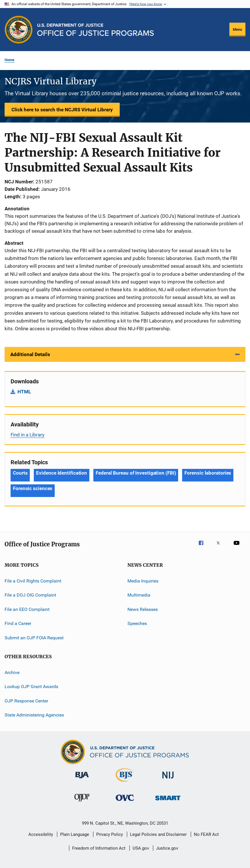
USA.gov (141, 848)
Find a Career (18, 623)
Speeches (137, 623)
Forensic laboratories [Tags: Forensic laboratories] (208, 473)
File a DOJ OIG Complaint (30, 595)
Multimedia (139, 595)
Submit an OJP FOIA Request (34, 637)
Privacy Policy (110, 834)
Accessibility (41, 834)
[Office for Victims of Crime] (125, 802)
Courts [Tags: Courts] (20, 473)
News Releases (143, 609)
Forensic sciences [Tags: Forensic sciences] (33, 488)
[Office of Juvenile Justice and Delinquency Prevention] (82, 803)
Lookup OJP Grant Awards (31, 687)
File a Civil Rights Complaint (33, 581)
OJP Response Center (26, 701)
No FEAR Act (206, 834)
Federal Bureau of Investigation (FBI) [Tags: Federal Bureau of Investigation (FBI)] (136, 473)
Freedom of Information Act (99, 848)
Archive (12, 672)
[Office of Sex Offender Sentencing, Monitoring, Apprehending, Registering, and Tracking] (168, 801)
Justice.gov (167, 848)
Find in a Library (27, 435)
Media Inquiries (143, 581)
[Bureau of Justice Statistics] (125, 783)
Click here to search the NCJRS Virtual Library (62, 110)
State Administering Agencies (34, 715)
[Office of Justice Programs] (19, 30)
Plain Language (75, 834)
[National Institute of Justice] (168, 779)
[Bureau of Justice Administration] (82, 779)
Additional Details (30, 354)
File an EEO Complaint (27, 609)
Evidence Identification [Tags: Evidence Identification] (62, 473)
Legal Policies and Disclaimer (158, 834)
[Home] (96, 30)
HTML (24, 392)
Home (9, 60)
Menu (237, 29)
